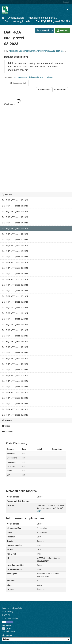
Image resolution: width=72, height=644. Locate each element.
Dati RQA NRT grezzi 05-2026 (15, 415)
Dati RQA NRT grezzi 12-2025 (15, 387)
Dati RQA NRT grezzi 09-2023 (15, 234)
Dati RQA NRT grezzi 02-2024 (15, 262)
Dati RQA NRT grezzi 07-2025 (15, 358)
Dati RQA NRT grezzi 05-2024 (15, 279)
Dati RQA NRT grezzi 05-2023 (15, 211)
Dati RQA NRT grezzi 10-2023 (15, 240)
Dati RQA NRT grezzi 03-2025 (15, 336)
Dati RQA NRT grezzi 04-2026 (15, 409)
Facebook (7, 432)
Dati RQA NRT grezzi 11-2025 (15, 381)
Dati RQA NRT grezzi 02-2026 (15, 398)
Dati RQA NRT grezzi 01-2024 (15, 257)
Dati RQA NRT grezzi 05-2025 (15, 347)
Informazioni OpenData (12, 608)
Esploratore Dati (18, 83)
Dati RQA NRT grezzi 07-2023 (15, 223)
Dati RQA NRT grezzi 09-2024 (15, 302)
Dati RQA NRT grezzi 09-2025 (15, 370)
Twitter (6, 426)
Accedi (66, 2)
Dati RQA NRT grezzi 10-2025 (15, 375)
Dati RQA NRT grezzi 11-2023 (15, 245)
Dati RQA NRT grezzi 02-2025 (15, 330)
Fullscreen (44, 90)
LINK (39, 511)
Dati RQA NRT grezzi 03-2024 (15, 268)
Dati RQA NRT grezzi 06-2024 (15, 285)
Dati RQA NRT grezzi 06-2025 (15, 353)
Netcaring (10, 631)
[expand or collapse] (68, 10)
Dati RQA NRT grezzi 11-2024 (15, 313)
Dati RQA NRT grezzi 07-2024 (15, 291)
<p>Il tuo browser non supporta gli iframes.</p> (36, 142)
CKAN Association (10, 618)
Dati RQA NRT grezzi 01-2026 (15, 392)
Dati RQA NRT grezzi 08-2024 (15, 296)
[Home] (3, 18)
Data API (63, 30)
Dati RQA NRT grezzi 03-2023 (15, 200)
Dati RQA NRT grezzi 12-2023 (15, 251)
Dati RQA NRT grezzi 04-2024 (15, 274)
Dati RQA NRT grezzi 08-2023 (53, 21)
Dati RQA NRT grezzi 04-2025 (15, 341)
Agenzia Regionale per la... (43, 18)
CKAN (7, 628)
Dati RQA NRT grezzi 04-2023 (15, 206)
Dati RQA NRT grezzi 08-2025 (15, 364)
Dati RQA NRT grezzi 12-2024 (15, 319)
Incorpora (60, 90)
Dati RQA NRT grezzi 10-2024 (15, 308)
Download (43, 30)
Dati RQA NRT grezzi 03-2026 (15, 404)
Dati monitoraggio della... (19, 21)
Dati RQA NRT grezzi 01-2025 (15, 324)
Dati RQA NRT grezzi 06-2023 (15, 217)
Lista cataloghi (8, 611)
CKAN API (7, 615)
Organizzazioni (16, 18)
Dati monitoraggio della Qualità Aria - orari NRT (33, 77)
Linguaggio (7, 635)
